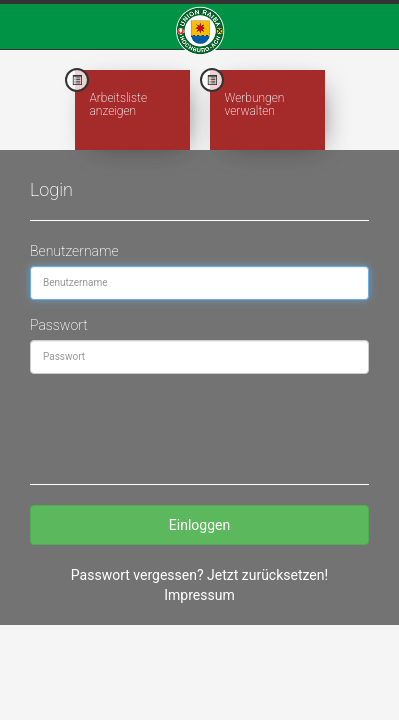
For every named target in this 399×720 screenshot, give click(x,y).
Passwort (59, 325)
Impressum (199, 595)
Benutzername (74, 251)
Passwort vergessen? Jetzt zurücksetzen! (199, 575)
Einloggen (199, 525)
